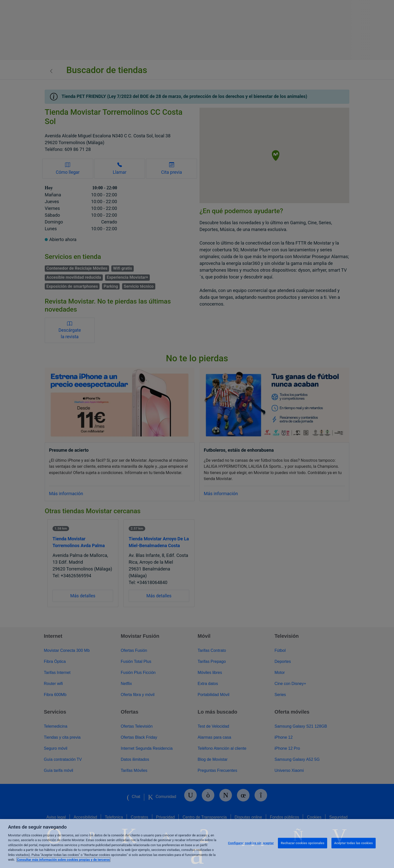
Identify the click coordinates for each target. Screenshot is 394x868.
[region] (197, 844)
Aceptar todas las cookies (354, 843)
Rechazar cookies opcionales (302, 843)
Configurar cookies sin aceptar (251, 843)
